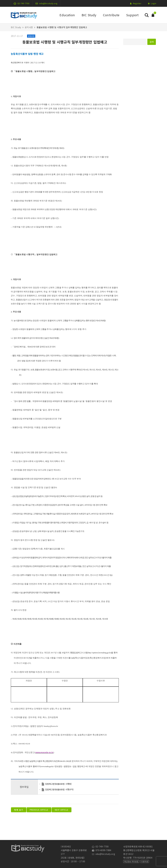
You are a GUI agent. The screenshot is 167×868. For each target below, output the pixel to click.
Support (132, 15)
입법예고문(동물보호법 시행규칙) (59, 789)
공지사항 (29, 27)
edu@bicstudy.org (48, 3)
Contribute (111, 15)
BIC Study (89, 15)
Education (67, 15)
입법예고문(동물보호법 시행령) (58, 784)
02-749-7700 (23, 3)
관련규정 (31, 36)
